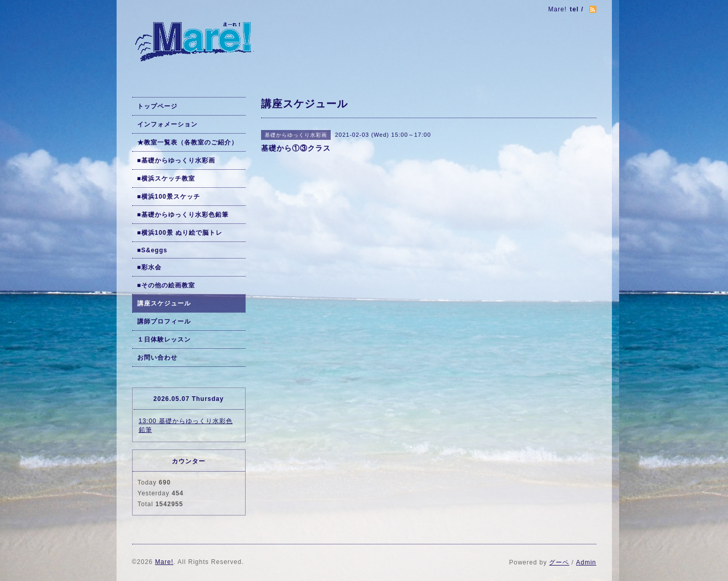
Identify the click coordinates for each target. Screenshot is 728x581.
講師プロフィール (164, 321)
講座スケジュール (164, 303)
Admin (586, 562)
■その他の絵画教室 (166, 285)
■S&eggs (152, 250)
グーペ (559, 562)
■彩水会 (149, 267)
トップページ (157, 106)
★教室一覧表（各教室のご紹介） (188, 142)
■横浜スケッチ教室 (166, 179)
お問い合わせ (157, 358)
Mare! (164, 562)
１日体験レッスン (164, 340)
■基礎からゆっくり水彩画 (176, 160)
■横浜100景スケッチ (169, 197)
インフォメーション (167, 124)
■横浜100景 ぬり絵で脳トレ (180, 233)
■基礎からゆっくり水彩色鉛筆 (183, 215)
